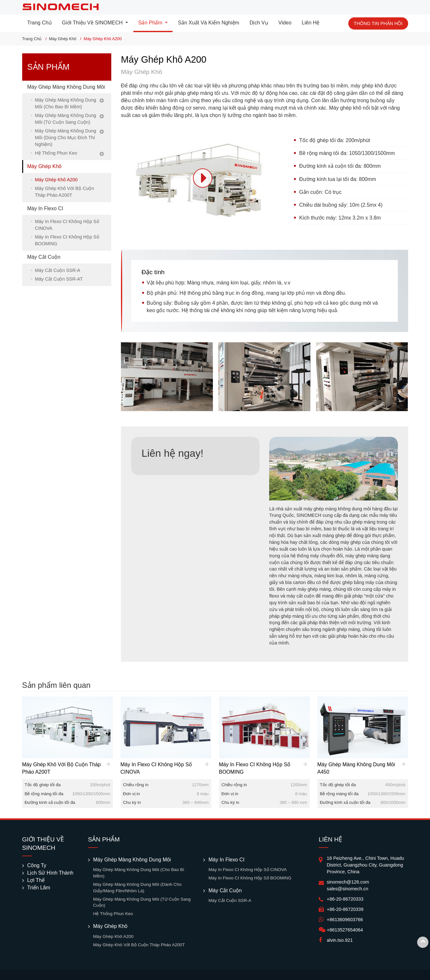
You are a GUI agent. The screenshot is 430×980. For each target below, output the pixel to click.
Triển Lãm (39, 888)
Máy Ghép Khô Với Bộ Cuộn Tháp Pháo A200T (65, 192)
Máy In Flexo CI (45, 208)
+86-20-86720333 (345, 899)
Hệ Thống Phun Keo (56, 153)
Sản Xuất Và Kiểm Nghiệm (209, 23)
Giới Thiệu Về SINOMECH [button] (93, 23)
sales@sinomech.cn (348, 889)
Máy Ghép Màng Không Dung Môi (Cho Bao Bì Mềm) (66, 103)
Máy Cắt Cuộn (44, 257)
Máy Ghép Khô (63, 39)
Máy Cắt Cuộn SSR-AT (59, 279)
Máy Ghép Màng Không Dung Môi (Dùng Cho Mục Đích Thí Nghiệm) (66, 138)
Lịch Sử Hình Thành (50, 873)
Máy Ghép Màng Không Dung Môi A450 (356, 768)
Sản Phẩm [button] (151, 23)
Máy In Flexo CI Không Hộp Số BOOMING (67, 240)
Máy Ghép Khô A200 (56, 180)
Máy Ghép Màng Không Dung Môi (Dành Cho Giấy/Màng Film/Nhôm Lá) (137, 888)
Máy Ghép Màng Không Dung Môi (66, 87)
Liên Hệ (311, 23)
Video (285, 23)
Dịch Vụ (259, 23)
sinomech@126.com (348, 882)
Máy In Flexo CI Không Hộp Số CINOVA (67, 225)
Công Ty (37, 865)
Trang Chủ (40, 23)
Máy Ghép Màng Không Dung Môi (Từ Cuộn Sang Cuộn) (66, 119)
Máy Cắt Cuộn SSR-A (58, 270)
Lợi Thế (36, 880)
